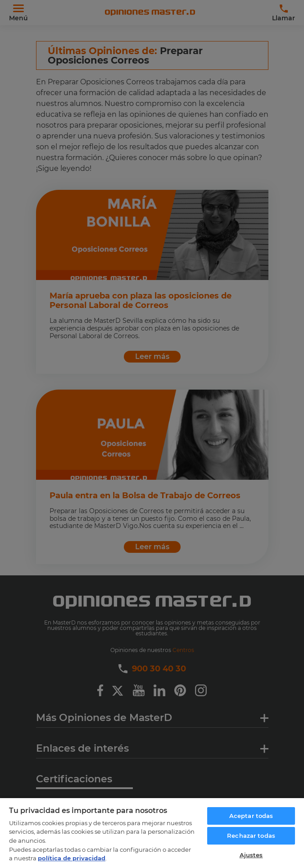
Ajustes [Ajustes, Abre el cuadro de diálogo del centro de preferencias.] (251, 855)
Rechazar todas (251, 836)
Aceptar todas (251, 816)
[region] (152, 833)
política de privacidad (72, 858)
